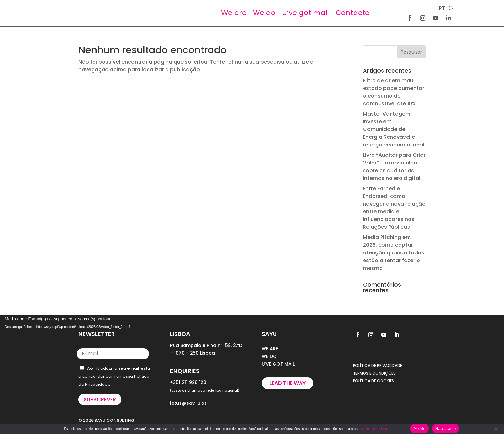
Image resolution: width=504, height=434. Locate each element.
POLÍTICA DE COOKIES (373, 381)
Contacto (353, 13)
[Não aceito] (496, 429)
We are (234, 13)
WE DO (269, 356)
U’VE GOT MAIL (278, 364)
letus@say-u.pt (188, 403)
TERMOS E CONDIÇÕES (374, 373)
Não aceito (446, 428)
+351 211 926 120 (188, 382)
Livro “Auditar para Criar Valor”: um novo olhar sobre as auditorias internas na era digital (394, 167)
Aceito (419, 428)
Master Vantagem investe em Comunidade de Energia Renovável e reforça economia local (394, 129)
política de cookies (373, 429)
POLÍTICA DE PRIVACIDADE (378, 365)
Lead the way (288, 383)
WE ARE (270, 349)
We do (264, 13)
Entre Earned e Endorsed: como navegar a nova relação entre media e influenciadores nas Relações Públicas (394, 208)
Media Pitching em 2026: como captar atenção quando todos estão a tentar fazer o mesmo (394, 253)
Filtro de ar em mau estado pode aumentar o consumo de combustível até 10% (394, 92)
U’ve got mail (306, 13)
